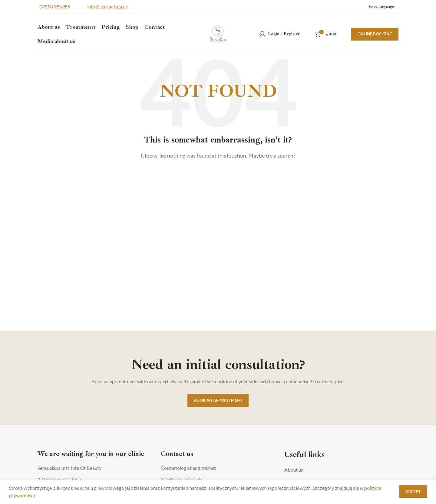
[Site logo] (218, 34)
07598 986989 (54, 7)
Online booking (375, 34)
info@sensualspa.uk (107, 7)
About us (294, 470)
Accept (413, 492)
